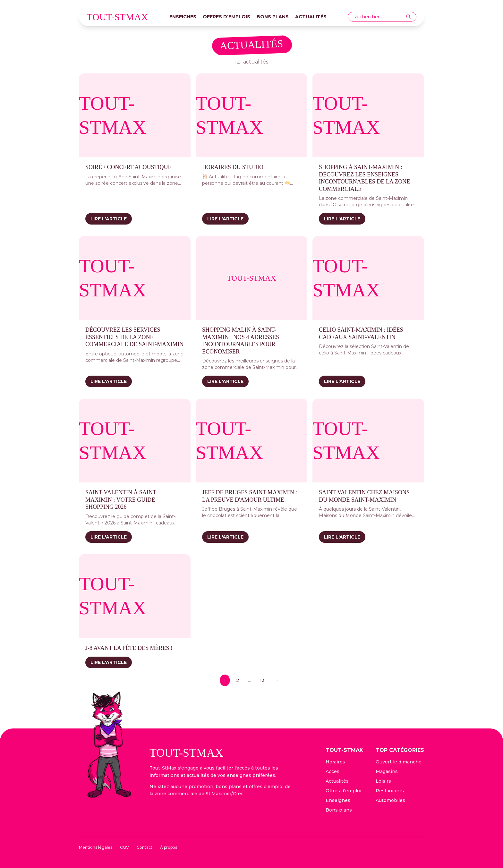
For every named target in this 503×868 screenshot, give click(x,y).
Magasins (387, 771)
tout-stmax (117, 17)
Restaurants (390, 791)
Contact (145, 847)
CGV (124, 847)
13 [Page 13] (262, 680)
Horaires (335, 762)
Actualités (311, 17)
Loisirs (383, 781)
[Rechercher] (408, 17)
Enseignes (183, 17)
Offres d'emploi (343, 791)
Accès (332, 771)
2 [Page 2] (238, 680)
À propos (169, 847)
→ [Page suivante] (277, 680)
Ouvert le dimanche (399, 762)
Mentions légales (96, 847)
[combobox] (379, 17)
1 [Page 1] (225, 680)
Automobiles (390, 800)
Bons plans (273, 17)
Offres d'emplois (226, 17)
